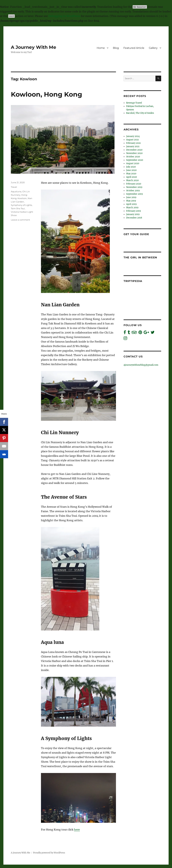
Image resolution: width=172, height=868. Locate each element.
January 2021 (133, 146)
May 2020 (131, 174)
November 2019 (134, 187)
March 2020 (132, 180)
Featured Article (134, 48)
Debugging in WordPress (64, 16)
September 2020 (135, 160)
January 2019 (133, 214)
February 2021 (133, 143)
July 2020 (131, 167)
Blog (116, 48)
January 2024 (133, 136)
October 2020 (133, 157)
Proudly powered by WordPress (49, 853)
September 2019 (135, 194)
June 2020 (131, 170)
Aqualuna (16, 191)
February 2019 (134, 211)
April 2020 (132, 177)
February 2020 (134, 184)
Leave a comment (20, 220)
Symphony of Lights (21, 205)
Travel (14, 187)
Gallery (153, 48)
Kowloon (22, 198)
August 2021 (132, 140)
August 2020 (133, 163)
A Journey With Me (34, 47)
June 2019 (131, 197)
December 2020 (134, 150)
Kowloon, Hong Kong (46, 94)
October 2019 (133, 191)
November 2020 (134, 153)
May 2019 (131, 201)
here (77, 830)
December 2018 (134, 218)
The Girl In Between (140, 257)
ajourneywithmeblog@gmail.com (141, 365)
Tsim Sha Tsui (18, 208)
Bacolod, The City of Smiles (140, 113)
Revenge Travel (134, 103)
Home (101, 48)
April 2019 (131, 204)
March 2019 (132, 208)
